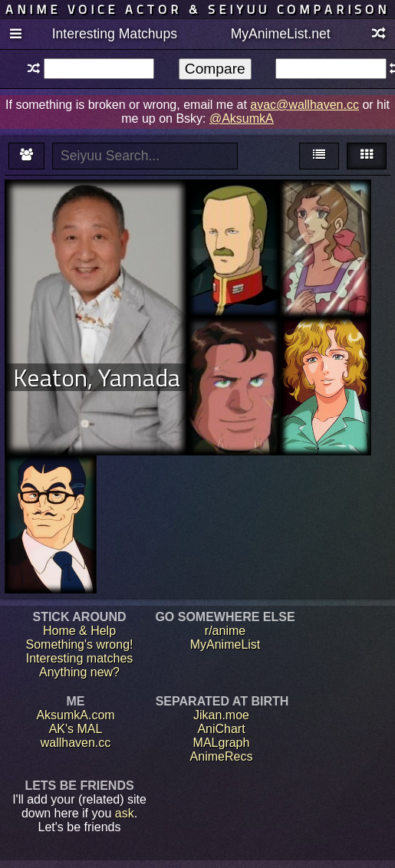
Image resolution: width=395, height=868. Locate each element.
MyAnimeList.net (281, 34)
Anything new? (79, 672)
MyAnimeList (225, 644)
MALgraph (222, 743)
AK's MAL (76, 729)
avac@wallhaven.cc (304, 105)
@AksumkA (242, 118)
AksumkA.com (75, 715)
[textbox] (99, 69)
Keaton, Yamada (97, 377)
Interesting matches (80, 658)
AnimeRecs (222, 756)
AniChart (221, 729)
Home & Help (79, 631)
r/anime (225, 631)
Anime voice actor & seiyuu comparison (197, 9)
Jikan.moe (221, 715)
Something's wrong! (79, 644)
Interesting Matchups (115, 34)
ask (125, 813)
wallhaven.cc (76, 743)
